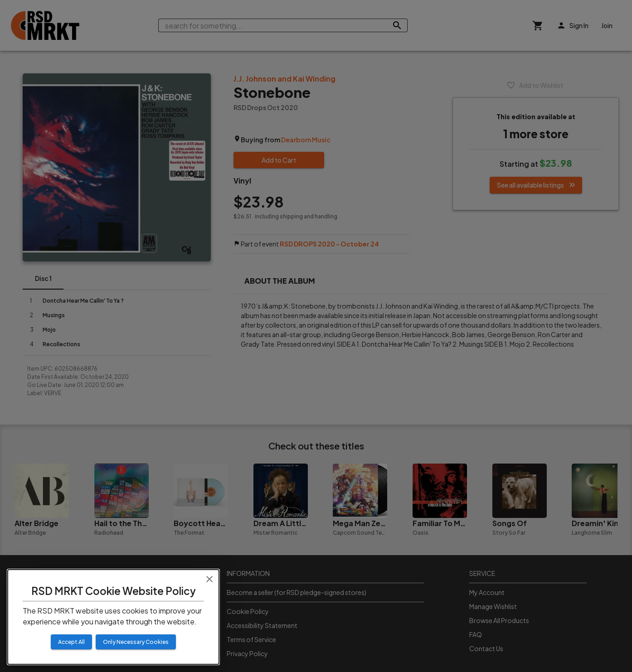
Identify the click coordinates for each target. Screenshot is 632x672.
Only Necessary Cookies (136, 642)
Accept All (71, 642)
